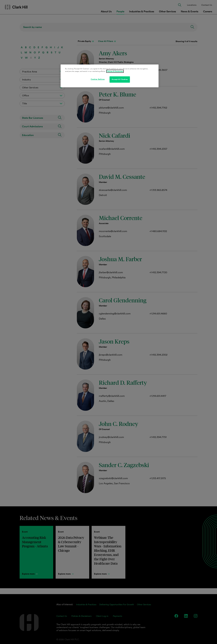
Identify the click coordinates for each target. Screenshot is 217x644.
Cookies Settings (98, 79)
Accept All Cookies (120, 79)
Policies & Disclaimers (115, 71)
